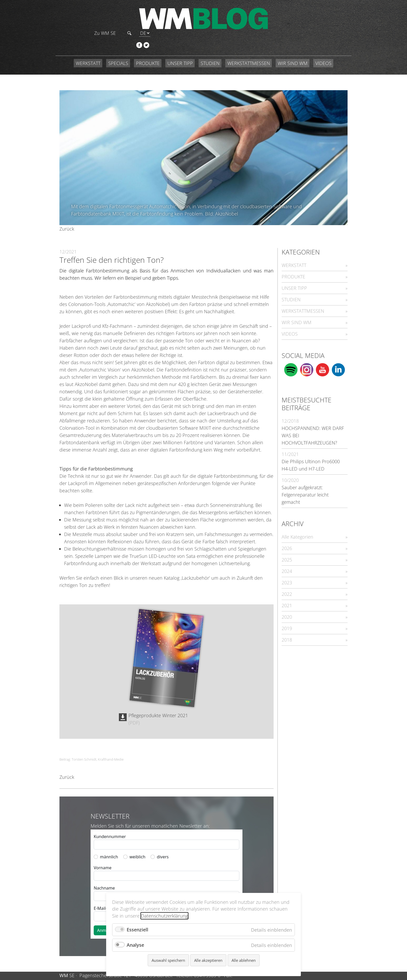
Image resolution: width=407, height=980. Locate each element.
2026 (287, 527)
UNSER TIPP (180, 42)
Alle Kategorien (297, 516)
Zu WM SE (302, 11)
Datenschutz (301, 965)
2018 (287, 619)
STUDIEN (210, 42)
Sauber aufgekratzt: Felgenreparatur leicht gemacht (305, 474)
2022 (287, 573)
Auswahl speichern (168, 960)
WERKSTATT (88, 42)
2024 (287, 550)
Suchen (327, 12)
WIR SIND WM (293, 42)
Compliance (331, 965)
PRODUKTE (148, 42)
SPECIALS (118, 42)
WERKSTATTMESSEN (249, 42)
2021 (287, 584)
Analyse (135, 945)
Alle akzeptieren (208, 960)
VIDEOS (323, 42)
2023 (287, 561)
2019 (287, 607)
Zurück (67, 208)
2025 (287, 539)
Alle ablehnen (244, 960)
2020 (287, 596)
